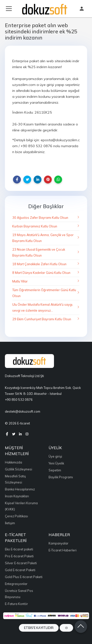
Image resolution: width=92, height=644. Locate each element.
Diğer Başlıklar (46, 206)
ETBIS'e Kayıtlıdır (39, 628)
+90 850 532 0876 (19, 400)
